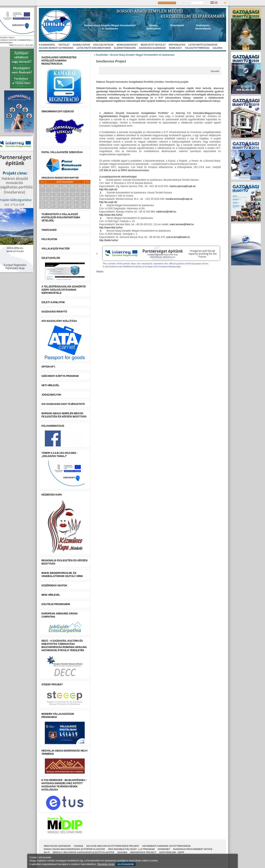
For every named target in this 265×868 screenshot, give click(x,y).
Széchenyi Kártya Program (60, 376)
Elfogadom (126, 864)
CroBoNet (164, 849)
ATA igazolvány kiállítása (59, 321)
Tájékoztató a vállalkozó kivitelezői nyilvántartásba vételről (61, 217)
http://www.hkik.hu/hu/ (111, 228)
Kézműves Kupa (52, 495)
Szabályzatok (81, 45)
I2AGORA (122, 852)
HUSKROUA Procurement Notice (193, 849)
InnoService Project (143, 852)
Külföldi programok (56, 604)
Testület (64, 45)
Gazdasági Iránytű (54, 312)
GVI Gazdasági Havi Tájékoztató (63, 404)
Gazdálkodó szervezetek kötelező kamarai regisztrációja (59, 61)
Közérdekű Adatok (54, 586)
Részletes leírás (106, 864)
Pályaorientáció (53, 426)
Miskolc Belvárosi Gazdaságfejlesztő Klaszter (83, 852)
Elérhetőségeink (125, 48)
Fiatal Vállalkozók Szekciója (62, 152)
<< (42, 182)
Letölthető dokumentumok (94, 48)
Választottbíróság (197, 48)
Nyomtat (215, 71)
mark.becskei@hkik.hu (182, 224)
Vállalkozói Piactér (55, 249)
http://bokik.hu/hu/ (109, 240)
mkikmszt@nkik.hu (166, 212)
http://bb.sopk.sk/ (108, 189)
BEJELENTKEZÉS (167, 3)
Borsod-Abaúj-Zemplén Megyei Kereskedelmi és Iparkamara (142, 55)
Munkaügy (175, 48)
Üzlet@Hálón (51, 258)
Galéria (218, 48)
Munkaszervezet (127, 45)
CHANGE (79, 846)
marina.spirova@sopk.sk (183, 186)
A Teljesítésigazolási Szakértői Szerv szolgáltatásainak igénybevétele (64, 290)
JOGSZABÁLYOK (51, 395)
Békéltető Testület (153, 45)
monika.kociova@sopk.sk (179, 199)
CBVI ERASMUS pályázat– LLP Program (131, 849)
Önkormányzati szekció (58, 112)
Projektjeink (177, 25)
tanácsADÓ (49, 230)
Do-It (47, 852)
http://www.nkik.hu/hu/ (111, 215)
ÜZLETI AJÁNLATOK (53, 302)
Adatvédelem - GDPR (172, 852)
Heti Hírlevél (50, 385)
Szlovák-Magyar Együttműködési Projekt (113, 846)
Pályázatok (49, 239)
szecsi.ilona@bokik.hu (178, 237)
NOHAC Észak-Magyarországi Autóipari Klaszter (74, 849)
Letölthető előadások (203, 45)
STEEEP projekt (52, 685)
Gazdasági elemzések (152, 48)
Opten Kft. (48, 367)
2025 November (65, 182)
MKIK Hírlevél (51, 595)
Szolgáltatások (103, 45)
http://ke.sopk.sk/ (108, 202)
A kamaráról (47, 45)
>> (87, 182)
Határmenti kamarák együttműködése (166, 846)
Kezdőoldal (102, 55)
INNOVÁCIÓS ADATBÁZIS (57, 846)
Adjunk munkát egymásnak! (56, 48)
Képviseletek (177, 45)
